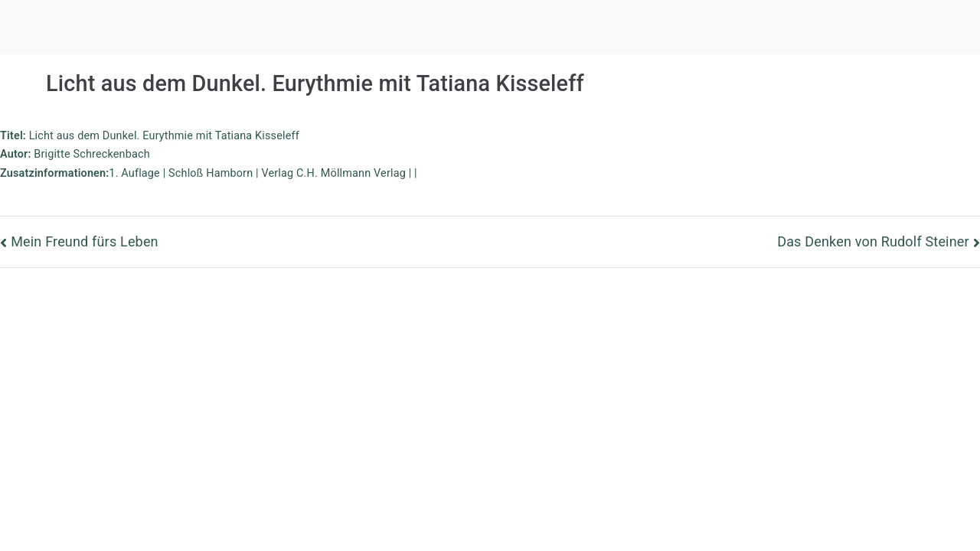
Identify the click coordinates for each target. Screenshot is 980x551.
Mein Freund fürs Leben (85, 241)
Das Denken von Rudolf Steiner (873, 241)
